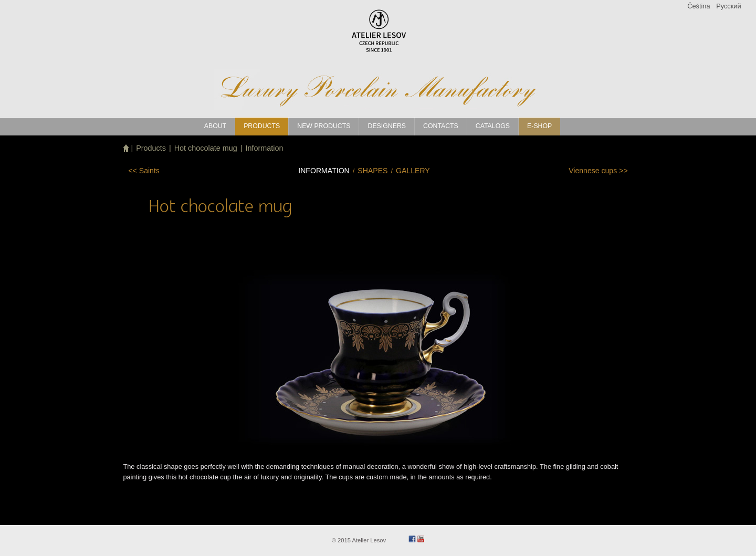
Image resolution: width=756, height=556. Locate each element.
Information (264, 148)
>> (598, 171)
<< (144, 171)
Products (151, 148)
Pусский (728, 6)
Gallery (413, 171)
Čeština (699, 6)
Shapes (372, 171)
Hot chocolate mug (206, 148)
